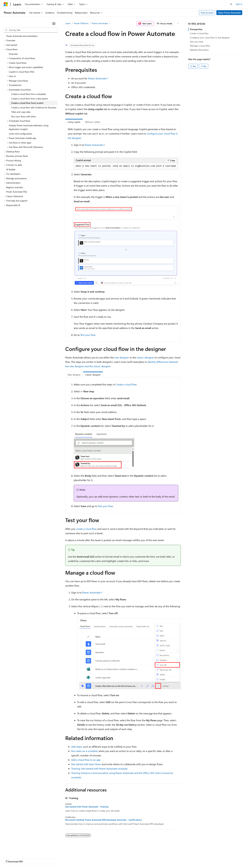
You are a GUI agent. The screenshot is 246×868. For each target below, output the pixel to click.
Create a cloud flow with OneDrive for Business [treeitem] (34, 107)
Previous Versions (28, 859)
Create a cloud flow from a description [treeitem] (30, 99)
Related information (199, 50)
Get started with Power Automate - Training (87, 807)
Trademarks (130, 859)
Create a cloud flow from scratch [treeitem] (27, 103)
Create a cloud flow (126, 384)
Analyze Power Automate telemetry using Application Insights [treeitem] (29, 127)
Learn (68, 23)
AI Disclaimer (10, 859)
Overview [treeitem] (13, 54)
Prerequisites (196, 29)
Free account (207, 13)
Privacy (69, 859)
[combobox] (31, 30)
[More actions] (178, 24)
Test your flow (88, 335)
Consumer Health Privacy (90, 859)
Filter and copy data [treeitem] (21, 112)
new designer (122, 357)
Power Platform (81, 23)
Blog (43, 859)
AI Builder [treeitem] (11, 169)
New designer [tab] (74, 375)
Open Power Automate (229, 13)
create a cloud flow (86, 529)
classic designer (145, 357)
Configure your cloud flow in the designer (210, 38)
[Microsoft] (6, 4)
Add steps (77, 747)
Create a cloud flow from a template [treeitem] (29, 94)
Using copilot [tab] (74, 122)
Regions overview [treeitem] (15, 187)
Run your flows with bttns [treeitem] (24, 116)
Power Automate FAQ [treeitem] (17, 192)
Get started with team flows (86, 764)
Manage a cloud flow (200, 46)
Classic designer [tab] (93, 375)
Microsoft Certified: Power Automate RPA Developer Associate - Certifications (103, 820)
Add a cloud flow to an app (86, 760)
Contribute (56, 859)
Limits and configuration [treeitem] (20, 134)
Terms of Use (115, 859)
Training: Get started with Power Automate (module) (99, 769)
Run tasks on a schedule (84, 751)
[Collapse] (54, 24)
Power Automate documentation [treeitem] (22, 36)
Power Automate (100, 23)
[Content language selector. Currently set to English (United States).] (18, 851)
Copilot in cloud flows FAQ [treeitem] (21, 72)
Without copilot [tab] (93, 122)
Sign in (239, 4)
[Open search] (231, 4)
